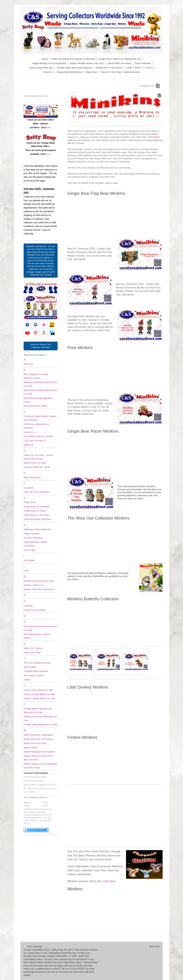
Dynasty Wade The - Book (37, 467)
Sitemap (38, 946)
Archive (49, 436)
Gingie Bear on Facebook (36, 507)
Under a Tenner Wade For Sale (39, 694)
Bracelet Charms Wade (35, 406)
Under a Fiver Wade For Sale (38, 690)
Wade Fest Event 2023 (35, 743)
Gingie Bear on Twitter (35, 511)
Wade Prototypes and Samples (39, 752)
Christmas (29, 424)
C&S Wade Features (34, 436)
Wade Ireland (31, 748)
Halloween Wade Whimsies (37, 529)
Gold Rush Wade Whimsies (37, 519)
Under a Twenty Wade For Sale (39, 698)
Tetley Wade (30, 667)
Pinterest (28, 606)
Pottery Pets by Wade (35, 610)
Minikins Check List (33, 585)
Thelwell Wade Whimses (36, 671)
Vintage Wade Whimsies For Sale (41, 725)
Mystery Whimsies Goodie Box (39, 589)
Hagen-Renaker (32, 534)
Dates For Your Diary (34, 455)
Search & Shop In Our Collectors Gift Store (41, 346)
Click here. (109, 881)
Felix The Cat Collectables (37, 492)
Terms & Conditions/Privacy (37, 663)
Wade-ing (28, 445)
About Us (28, 364)
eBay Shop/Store (32, 477)
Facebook (29, 488)
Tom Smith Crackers (34, 675)
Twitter (27, 680)
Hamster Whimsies (33, 538)
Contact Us (29, 432)
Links (26, 571)
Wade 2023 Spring (33, 648)
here (75, 183)
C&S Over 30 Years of (35, 441)
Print (28, 946)
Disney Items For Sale (35, 463)
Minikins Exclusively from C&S (39, 581)
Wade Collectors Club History (38, 739)
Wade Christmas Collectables (38, 735)
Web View (154, 946)
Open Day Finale (32, 652)
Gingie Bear (30, 502)
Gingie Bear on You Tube (36, 515)
